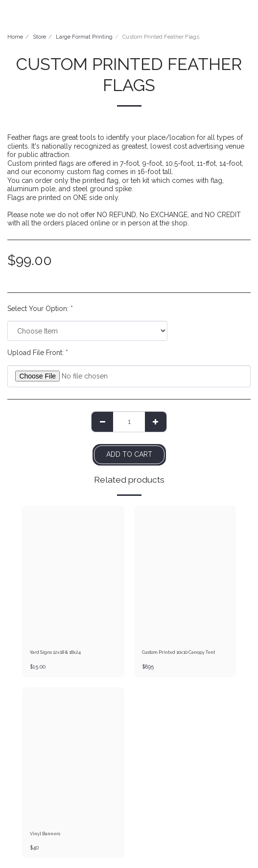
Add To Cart (129, 454)
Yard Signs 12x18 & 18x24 (55, 652)
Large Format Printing (84, 37)
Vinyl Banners (45, 834)
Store (39, 37)
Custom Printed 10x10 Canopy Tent (178, 652)
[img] (73, 574)
